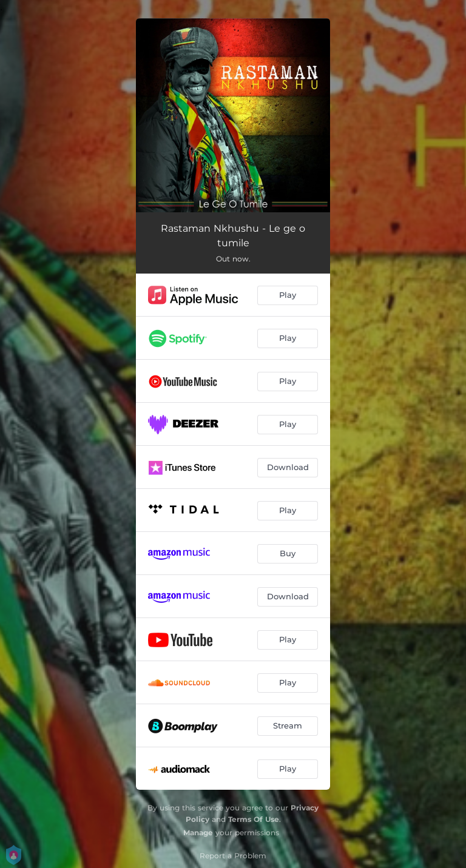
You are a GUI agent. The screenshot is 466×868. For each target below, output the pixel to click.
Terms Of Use (254, 819)
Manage (198, 833)
